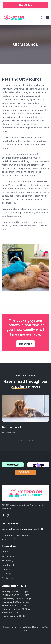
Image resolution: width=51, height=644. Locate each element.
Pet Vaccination (13, 427)
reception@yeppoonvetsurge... (17, 535)
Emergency (8, 561)
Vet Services (8, 556)
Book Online (26, 5)
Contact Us (8, 578)
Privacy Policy (10, 627)
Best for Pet (8, 565)
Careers (6, 569)
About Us (7, 552)
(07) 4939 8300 (10, 539)
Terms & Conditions (28, 627)
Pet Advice (7, 574)
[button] (18, 440)
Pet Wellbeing (10, 432)
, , (22, 529)
